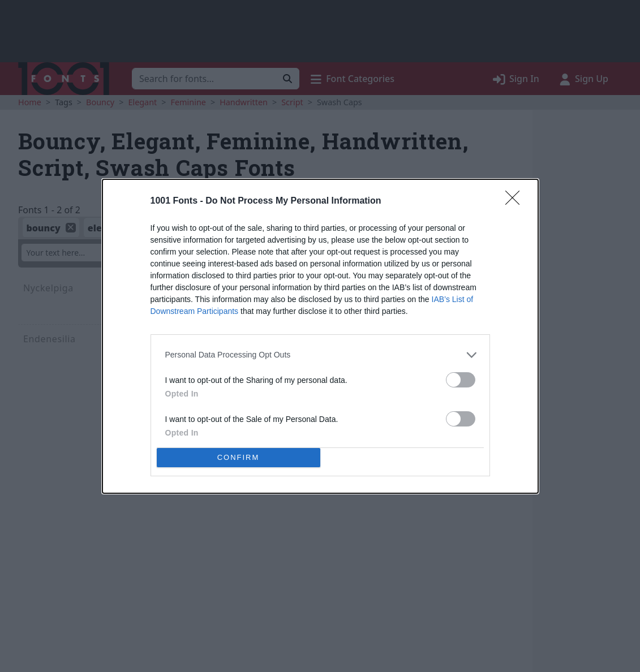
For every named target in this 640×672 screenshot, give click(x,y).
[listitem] (320, 355)
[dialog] (320, 336)
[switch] (461, 380)
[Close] (516, 201)
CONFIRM (239, 457)
